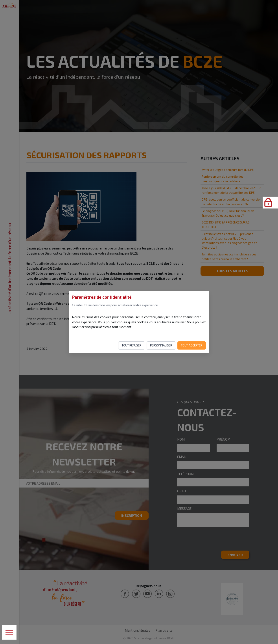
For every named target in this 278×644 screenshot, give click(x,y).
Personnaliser (161, 345)
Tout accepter (192, 345)
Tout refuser (132, 345)
